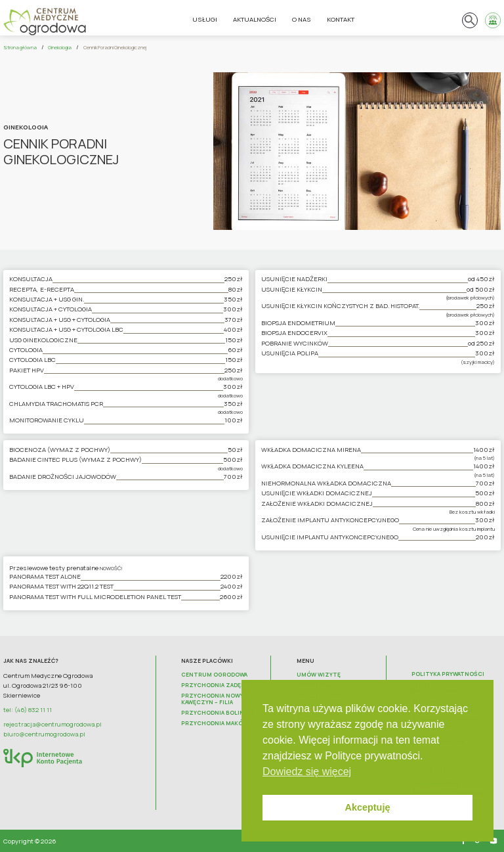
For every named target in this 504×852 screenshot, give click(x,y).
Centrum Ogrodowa (214, 675)
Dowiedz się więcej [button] (307, 772)
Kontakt (341, 19)
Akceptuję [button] (368, 807)
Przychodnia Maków (215, 723)
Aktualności (255, 19)
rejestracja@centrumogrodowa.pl (52, 724)
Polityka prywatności (448, 674)
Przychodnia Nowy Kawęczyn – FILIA (212, 699)
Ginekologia (60, 47)
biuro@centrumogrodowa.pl (44, 734)
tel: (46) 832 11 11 (28, 710)
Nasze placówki (207, 661)
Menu (305, 661)
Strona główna (20, 47)
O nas (302, 19)
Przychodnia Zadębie (216, 685)
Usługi (205, 19)
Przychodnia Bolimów (218, 713)
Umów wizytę (319, 675)
